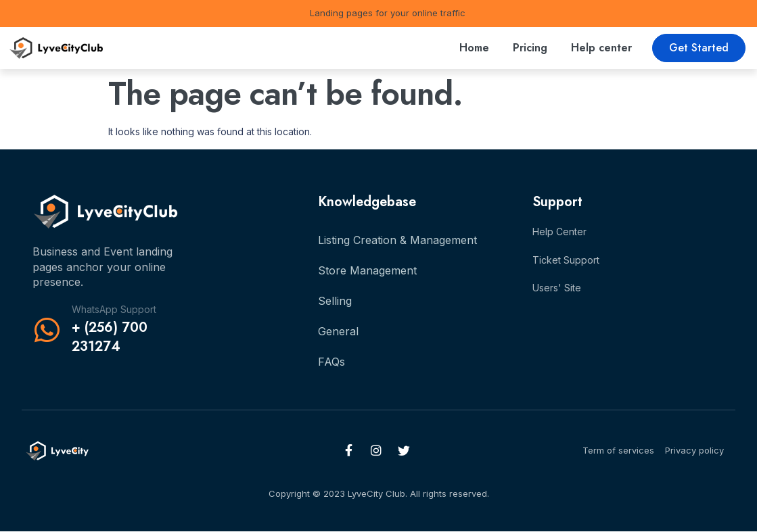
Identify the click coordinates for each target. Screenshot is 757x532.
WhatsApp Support (114, 309)
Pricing (530, 48)
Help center (601, 48)
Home (474, 48)
